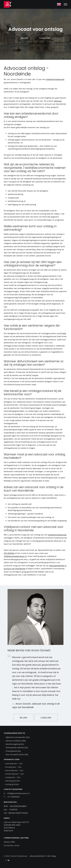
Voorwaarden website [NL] (17, 748)
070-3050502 (9, 553)
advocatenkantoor (37, 856)
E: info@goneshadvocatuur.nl (17, 793)
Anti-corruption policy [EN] (17, 754)
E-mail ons (45, 38)
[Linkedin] (9, 860)
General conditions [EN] (15, 741)
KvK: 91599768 (11, 810)
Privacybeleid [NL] (13, 751)
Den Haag (51, 856)
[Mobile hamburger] (65, 4)
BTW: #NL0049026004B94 (15, 806)
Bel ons (25, 38)
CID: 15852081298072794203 (16, 813)
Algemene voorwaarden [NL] (17, 737)
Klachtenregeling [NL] (15, 744)
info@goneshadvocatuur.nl (15, 556)
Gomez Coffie (9, 842)
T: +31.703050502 (12, 797)
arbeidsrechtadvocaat (55, 79)
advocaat (58, 101)
